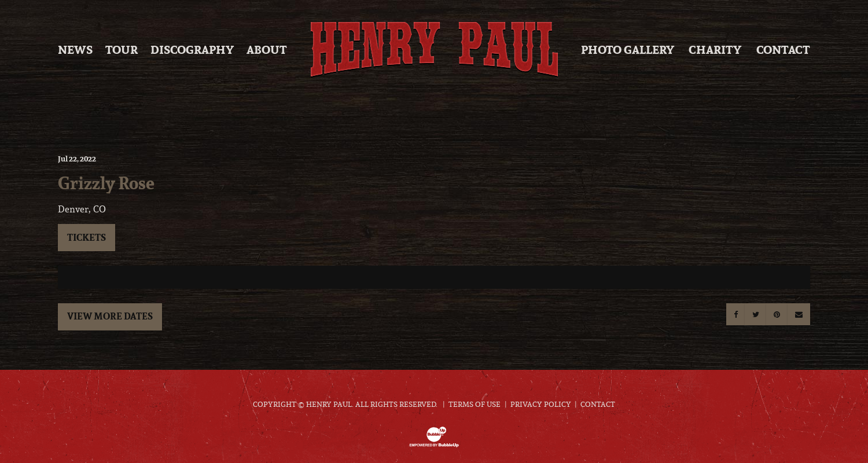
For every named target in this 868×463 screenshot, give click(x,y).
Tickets (87, 237)
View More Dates (110, 316)
